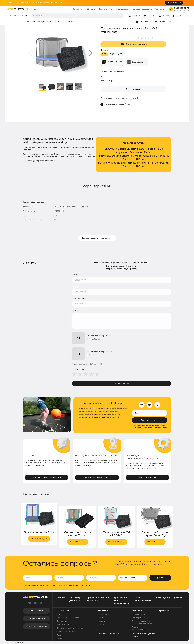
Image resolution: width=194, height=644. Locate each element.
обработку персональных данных (154, 427)
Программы (62, 621)
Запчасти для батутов (36, 22)
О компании (103, 614)
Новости (102, 621)
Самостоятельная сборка (68, 618)
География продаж (140, 618)
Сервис (24, 16)
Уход (59, 635)
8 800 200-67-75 (182, 8)
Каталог (14, 16)
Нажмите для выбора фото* (99, 336)
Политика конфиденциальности (141, 628)
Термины (60, 614)
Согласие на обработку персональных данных (142, 622)
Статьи (101, 625)
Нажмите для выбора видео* (99, 352)
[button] (91, 53)
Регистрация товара (65, 625)
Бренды (101, 618)
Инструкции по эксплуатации (70, 628)
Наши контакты (139, 614)
